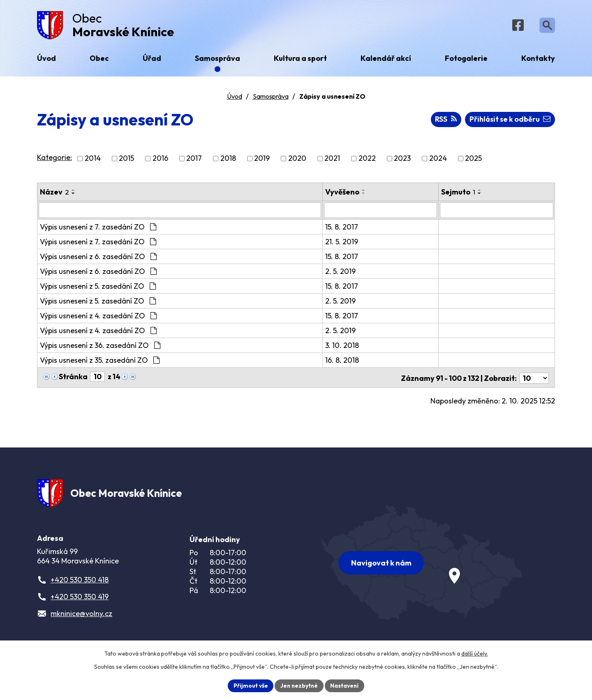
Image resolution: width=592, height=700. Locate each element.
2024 (438, 161)
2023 (402, 161)
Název (54, 194)
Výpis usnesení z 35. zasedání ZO (100, 362)
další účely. (475, 653)
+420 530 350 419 (80, 599)
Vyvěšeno (343, 194)
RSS (444, 122)
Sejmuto (459, 194)
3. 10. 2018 (342, 347)
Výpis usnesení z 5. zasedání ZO (98, 288)
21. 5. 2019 (342, 244)
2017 (194, 161)
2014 (93, 161)
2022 (367, 161)
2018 (228, 161)
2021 (332, 161)
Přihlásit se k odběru (509, 122)
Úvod (235, 98)
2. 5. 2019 (341, 273)
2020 (297, 161)
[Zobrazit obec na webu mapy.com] (422, 563)
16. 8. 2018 (342, 362)
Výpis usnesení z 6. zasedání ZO (98, 258)
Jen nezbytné (299, 685)
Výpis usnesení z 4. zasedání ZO (98, 318)
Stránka (73, 379)
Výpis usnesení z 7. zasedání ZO (98, 229)
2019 (262, 161)
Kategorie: (54, 160)
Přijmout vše (249, 685)
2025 (473, 161)
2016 (160, 161)
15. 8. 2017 (342, 229)
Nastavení (346, 685)
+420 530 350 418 (80, 583)
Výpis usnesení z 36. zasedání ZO (100, 347)
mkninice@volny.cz (81, 616)
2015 (126, 161)
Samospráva (271, 98)
